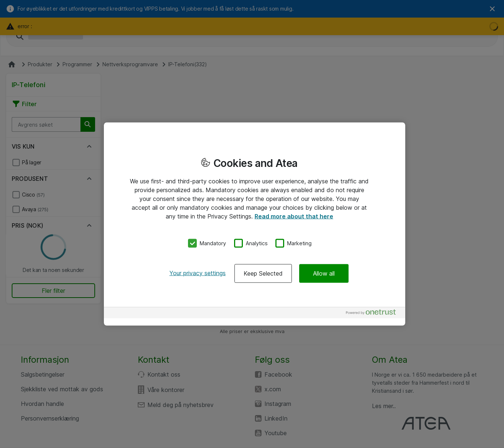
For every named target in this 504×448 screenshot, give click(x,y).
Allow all (324, 273)
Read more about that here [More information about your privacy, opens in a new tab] (294, 216)
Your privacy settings (198, 273)
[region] (255, 224)
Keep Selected (263, 273)
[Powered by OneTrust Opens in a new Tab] (374, 313)
